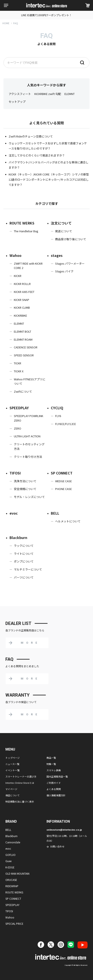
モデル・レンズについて (29, 497)
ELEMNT (70, 94)
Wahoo (15, 255)
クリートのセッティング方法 (29, 446)
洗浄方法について (25, 481)
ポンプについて (24, 561)
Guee (8, 861)
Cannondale (13, 842)
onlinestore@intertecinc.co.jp (64, 830)
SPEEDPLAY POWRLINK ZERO (29, 418)
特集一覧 (51, 764)
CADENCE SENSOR (26, 347)
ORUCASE (11, 880)
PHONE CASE (63, 489)
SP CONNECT (62, 473)
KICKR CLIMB (22, 307)
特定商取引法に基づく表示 (20, 801)
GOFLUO (10, 855)
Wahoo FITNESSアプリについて (30, 381)
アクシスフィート (20, 94)
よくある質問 (54, 789)
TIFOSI (15, 473)
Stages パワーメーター (70, 263)
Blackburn (18, 537)
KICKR (18, 276)
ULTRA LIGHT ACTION (27, 436)
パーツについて (24, 577)
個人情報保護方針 (56, 795)
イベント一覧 (13, 770)
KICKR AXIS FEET (24, 292)
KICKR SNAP (22, 300)
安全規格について (25, 489)
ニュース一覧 (12, 764)
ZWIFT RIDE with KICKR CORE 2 (28, 266)
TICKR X (19, 371)
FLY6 (58, 416)
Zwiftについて (23, 391)
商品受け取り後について (71, 239)
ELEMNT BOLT (22, 331)
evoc (14, 513)
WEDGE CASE (63, 481)
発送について (64, 231)
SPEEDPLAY (19, 408)
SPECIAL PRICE (14, 924)
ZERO (18, 428)
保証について (13, 795)
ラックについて (24, 546)
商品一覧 (51, 758)
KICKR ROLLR (22, 284)
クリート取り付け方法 (28, 457)
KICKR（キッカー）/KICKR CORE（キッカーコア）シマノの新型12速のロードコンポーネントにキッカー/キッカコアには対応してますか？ (49, 179)
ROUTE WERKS (22, 223)
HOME (6, 23)
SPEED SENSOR (24, 355)
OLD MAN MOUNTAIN (17, 873)
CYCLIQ (57, 408)
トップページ (13, 758)
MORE (30, 643)
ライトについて (24, 554)
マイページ (11, 789)
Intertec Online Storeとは (20, 783)
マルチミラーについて (28, 569)
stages (57, 255)
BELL (55, 513)
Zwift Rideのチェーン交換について (31, 136)
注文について (61, 223)
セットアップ (17, 102)
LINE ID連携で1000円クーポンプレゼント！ (46, 15)
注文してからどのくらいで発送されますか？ (37, 155)
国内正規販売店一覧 (57, 776)
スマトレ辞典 (54, 770)
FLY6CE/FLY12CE (66, 424)
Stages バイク (64, 271)
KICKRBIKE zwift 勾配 (48, 94)
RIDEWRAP (12, 886)
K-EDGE (10, 867)
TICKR (18, 363)
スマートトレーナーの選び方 (21, 776)
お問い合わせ (57, 846)
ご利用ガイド (54, 783)
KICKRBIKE (20, 315)
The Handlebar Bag (26, 231)
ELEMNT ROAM (23, 339)
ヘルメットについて (68, 521)
